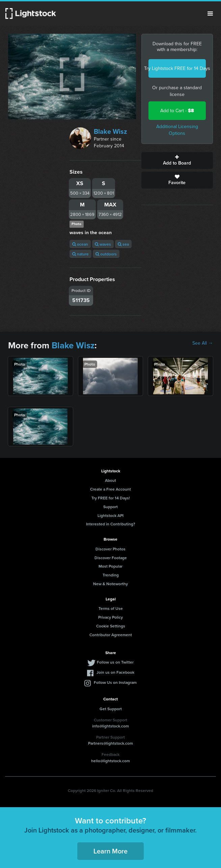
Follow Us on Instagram (115, 682)
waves (103, 244)
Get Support (111, 709)
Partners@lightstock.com (110, 743)
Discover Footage (111, 558)
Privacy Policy (110, 617)
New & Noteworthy (110, 584)
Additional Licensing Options (177, 130)
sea (123, 244)
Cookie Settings (111, 626)
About (110, 480)
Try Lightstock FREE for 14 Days (177, 68)
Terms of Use (111, 608)
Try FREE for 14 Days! (111, 498)
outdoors (106, 254)
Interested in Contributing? (111, 524)
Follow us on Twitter (115, 662)
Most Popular (110, 566)
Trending (111, 575)
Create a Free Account (110, 489)
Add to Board (177, 160)
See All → (203, 343)
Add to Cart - (177, 111)
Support (110, 507)
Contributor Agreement (111, 635)
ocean (80, 244)
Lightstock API (110, 515)
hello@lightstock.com (110, 761)
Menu (210, 14)
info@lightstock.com (110, 726)
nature (80, 254)
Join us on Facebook (115, 672)
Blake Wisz (110, 131)
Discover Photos (110, 549)
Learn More (110, 851)
